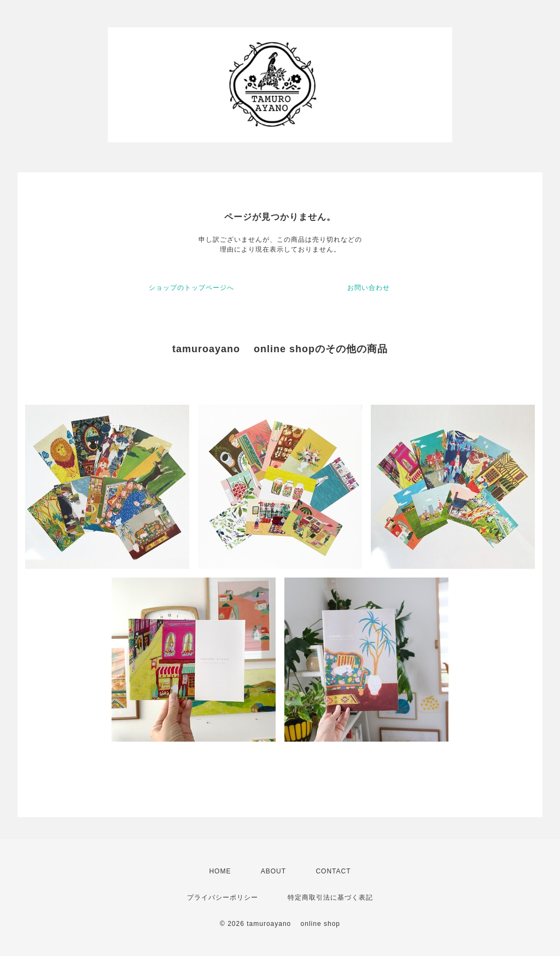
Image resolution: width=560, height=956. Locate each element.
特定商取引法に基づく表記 (330, 897)
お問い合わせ (369, 288)
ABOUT (273, 871)
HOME (220, 871)
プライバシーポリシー (223, 897)
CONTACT (333, 871)
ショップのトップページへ (191, 288)
